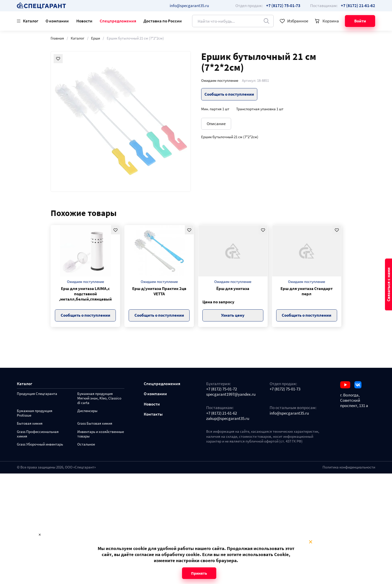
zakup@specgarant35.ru (228, 418)
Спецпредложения (118, 21)
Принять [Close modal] (199, 573)
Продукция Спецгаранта (37, 394)
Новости (84, 21)
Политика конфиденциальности (349, 467)
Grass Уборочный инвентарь (40, 444)
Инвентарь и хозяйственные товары (101, 434)
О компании (57, 21)
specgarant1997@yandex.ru (231, 394)
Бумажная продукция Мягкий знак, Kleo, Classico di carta (99, 398)
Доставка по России (163, 21)
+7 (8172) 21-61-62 (222, 413)
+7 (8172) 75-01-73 (285, 389)
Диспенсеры (87, 411)
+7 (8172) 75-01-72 (222, 389)
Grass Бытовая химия (95, 424)
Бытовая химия (30, 424)
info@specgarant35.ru (189, 6)
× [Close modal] (311, 542)
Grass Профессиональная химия (38, 434)
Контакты (153, 414)
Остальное (86, 444)
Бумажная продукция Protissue (35, 413)
